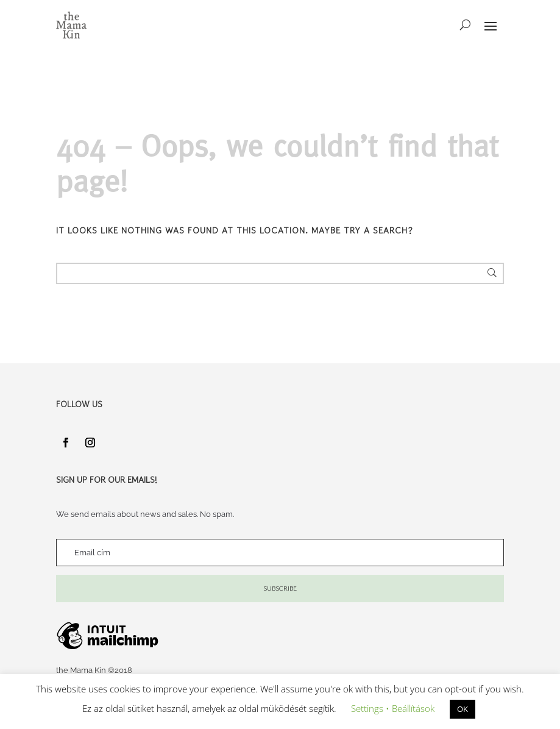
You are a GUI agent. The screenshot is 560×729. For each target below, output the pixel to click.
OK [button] (463, 709)
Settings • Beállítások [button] (393, 708)
